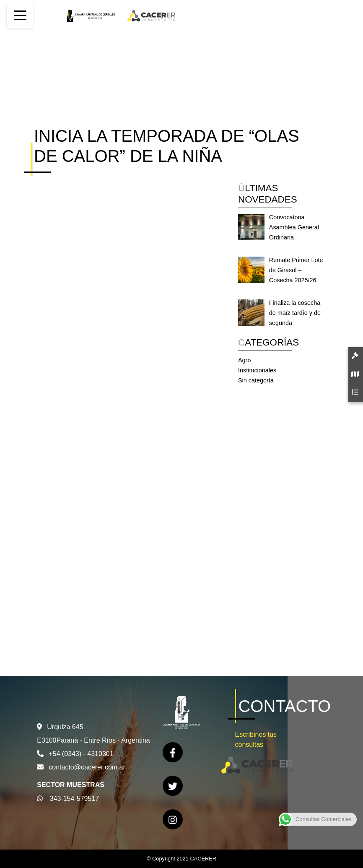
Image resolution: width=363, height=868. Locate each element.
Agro (244, 360)
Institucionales (257, 370)
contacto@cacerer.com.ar (87, 767)
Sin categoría (256, 380)
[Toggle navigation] (20, 16)
